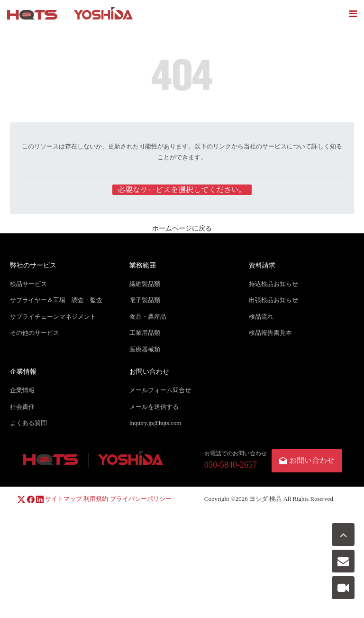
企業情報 (22, 390)
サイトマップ (64, 499)
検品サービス (28, 284)
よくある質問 (28, 423)
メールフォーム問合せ (160, 390)
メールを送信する (154, 407)
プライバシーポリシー (141, 499)
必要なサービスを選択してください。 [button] (182, 190)
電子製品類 (145, 300)
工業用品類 (145, 333)
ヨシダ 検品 (265, 499)
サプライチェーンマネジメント (53, 317)
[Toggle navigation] (353, 14)
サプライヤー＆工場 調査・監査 (56, 300)
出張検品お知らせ (273, 300)
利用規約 (96, 499)
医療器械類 (145, 349)
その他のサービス (35, 333)
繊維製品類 (145, 284)
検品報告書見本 (270, 333)
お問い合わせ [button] (307, 460)
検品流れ (261, 317)
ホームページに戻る (182, 228)
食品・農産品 (148, 317)
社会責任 (22, 407)
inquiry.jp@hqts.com (155, 423)
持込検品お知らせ (273, 284)
